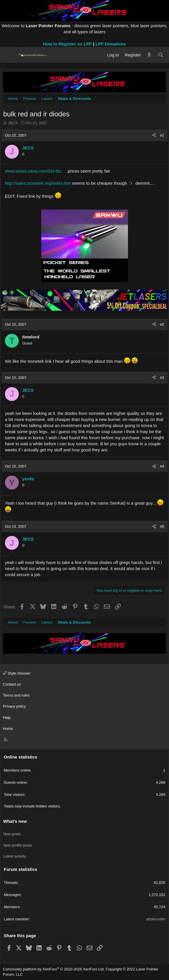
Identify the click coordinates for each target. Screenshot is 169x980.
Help (7, 718)
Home (8, 729)
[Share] (154, 135)
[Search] (161, 55)
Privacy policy (14, 706)
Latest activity (15, 856)
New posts (12, 834)
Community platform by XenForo (54, 969)
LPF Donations (111, 44)
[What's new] (149, 55)
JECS (13, 123)
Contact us (12, 684)
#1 (162, 135)
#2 (162, 324)
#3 (162, 378)
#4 (162, 466)
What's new (15, 821)
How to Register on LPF (67, 44)
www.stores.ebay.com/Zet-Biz (33, 171)
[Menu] (9, 55)
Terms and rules (16, 695)
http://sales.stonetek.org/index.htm (38, 183)
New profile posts (18, 845)
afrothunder (156, 919)
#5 (162, 526)
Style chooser (17, 673)
